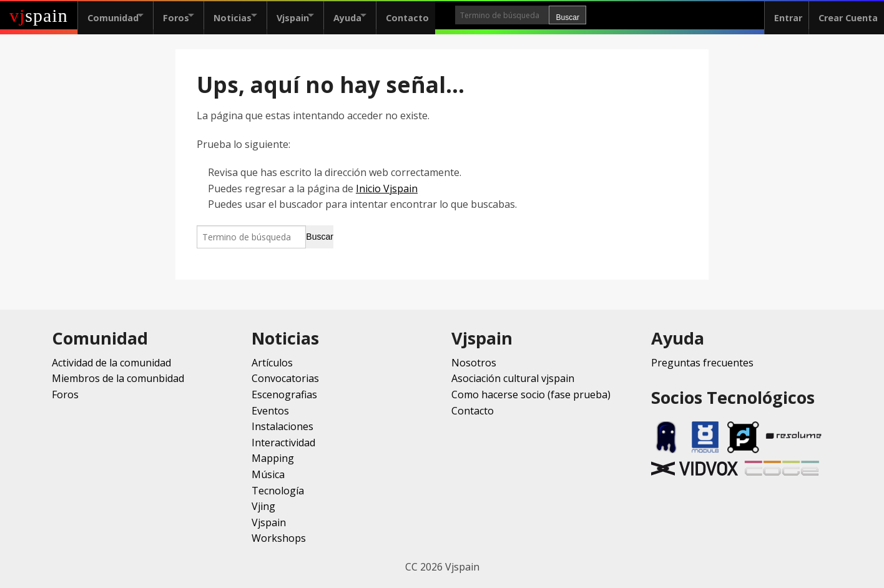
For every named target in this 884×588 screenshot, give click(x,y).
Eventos (270, 411)
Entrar (782, 15)
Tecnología (278, 491)
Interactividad (283, 443)
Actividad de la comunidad (111, 363)
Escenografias (284, 394)
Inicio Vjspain (387, 189)
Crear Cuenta (845, 15)
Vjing (263, 506)
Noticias (248, 15)
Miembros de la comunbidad (118, 378)
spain (39, 15)
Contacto (444, 15)
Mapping (273, 458)
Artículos (272, 363)
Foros (184, 15)
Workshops (279, 538)
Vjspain (315, 15)
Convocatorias (285, 378)
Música (268, 474)
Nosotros (474, 363)
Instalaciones (282, 426)
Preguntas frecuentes (702, 363)
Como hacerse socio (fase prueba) (531, 394)
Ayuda (377, 15)
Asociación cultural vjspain (513, 378)
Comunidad (113, 15)
